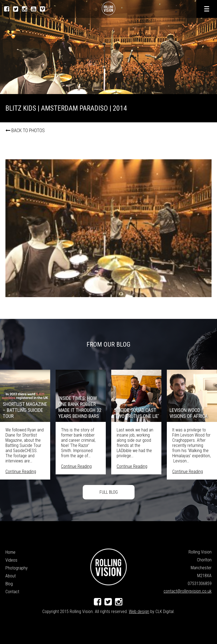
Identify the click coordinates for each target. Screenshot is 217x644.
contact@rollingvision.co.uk (188, 591)
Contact (12, 592)
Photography (17, 568)
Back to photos (25, 130)
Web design (139, 612)
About (11, 576)
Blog (9, 584)
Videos (11, 560)
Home (10, 552)
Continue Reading (21, 472)
